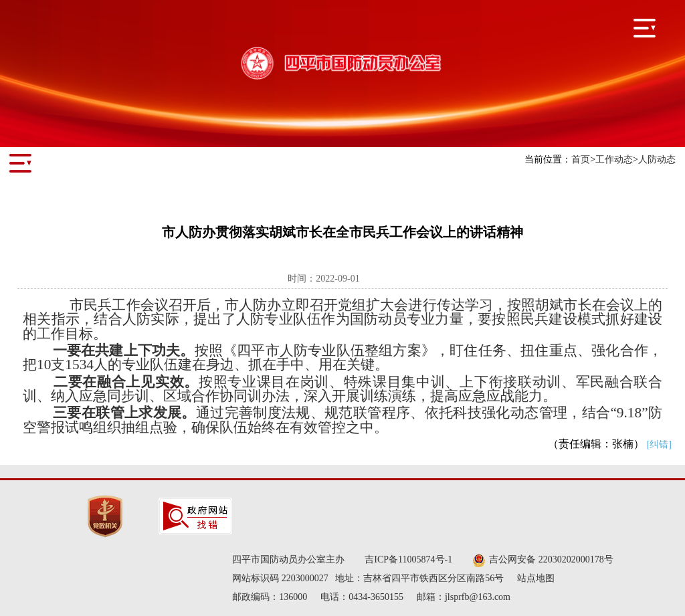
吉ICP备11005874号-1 (408, 559)
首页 (581, 160)
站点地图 (536, 578)
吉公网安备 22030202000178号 (543, 560)
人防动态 (657, 160)
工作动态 (614, 160)
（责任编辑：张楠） (610, 444)
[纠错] (659, 444)
